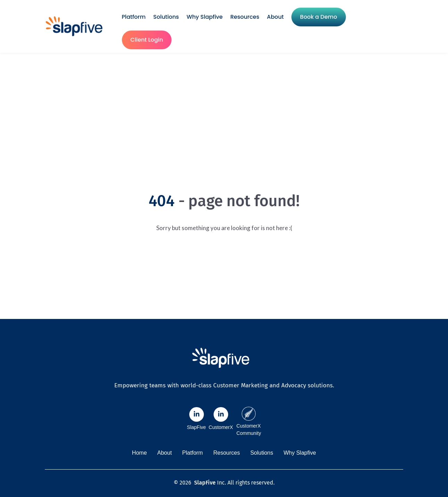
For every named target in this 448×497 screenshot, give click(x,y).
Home (139, 453)
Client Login (147, 40)
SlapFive (205, 483)
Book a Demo (319, 17)
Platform (134, 17)
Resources (245, 17)
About (276, 17)
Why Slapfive (205, 17)
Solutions (166, 17)
